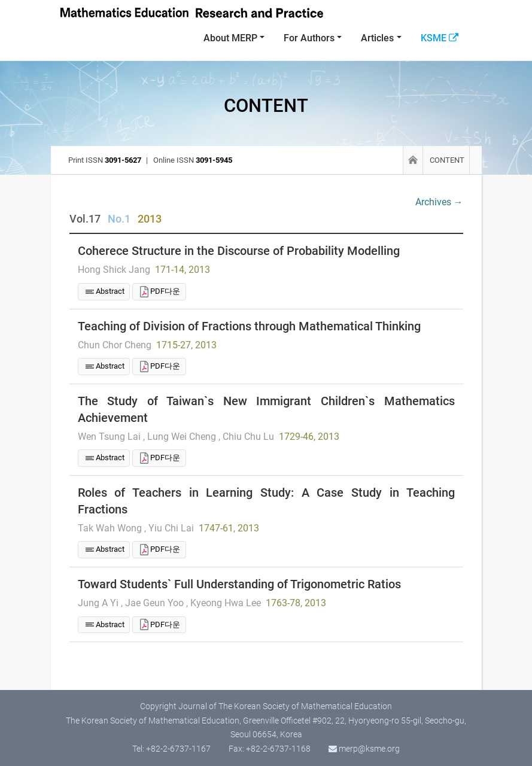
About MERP (230, 38)
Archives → (439, 202)
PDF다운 (165, 291)
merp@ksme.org (369, 749)
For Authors (309, 38)
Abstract (110, 291)
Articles (377, 38)
